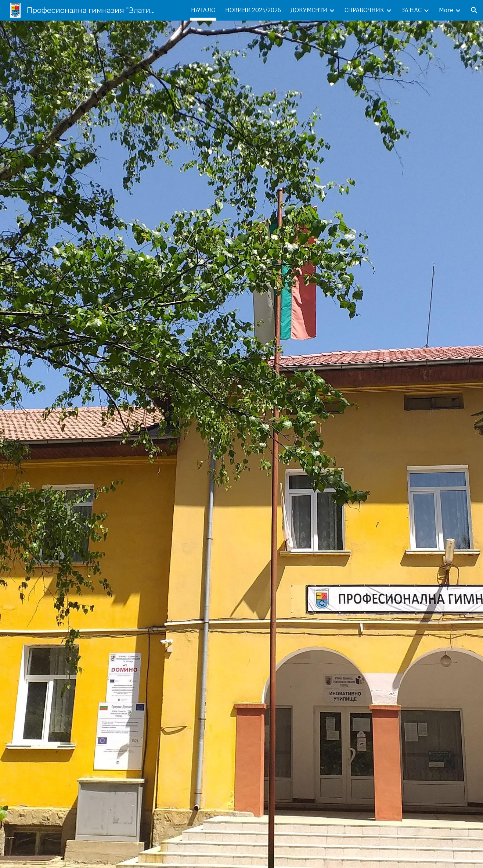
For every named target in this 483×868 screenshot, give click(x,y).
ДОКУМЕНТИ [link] (309, 10)
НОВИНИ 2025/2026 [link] (253, 10)
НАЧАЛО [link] (203, 10)
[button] (474, 10)
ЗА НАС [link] (412, 10)
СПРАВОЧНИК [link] (364, 10)
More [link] (446, 10)
